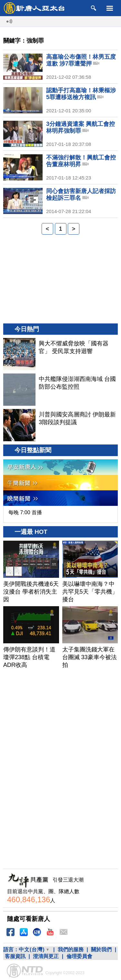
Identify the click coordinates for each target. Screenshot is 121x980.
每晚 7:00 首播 (25, 512)
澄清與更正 (46, 956)
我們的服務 (71, 949)
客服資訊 (15, 956)
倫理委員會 (79, 956)
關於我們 (101, 949)
